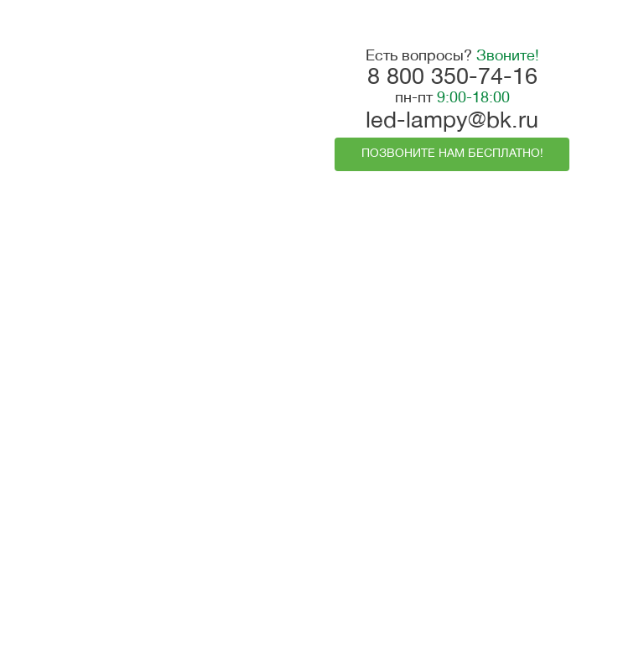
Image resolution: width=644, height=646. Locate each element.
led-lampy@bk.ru (452, 122)
